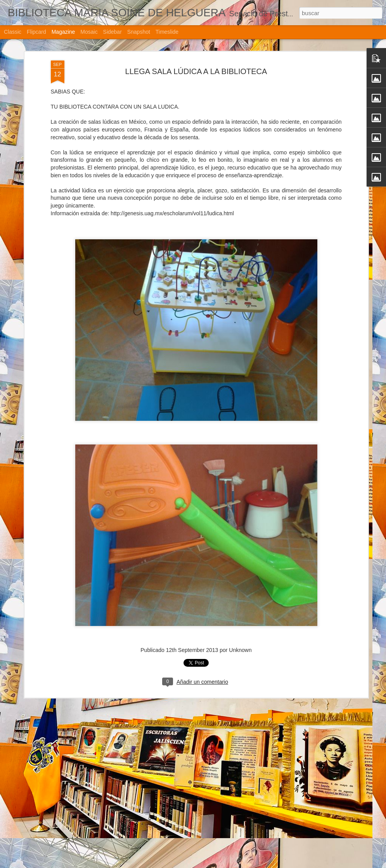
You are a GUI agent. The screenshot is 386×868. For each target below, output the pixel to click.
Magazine (63, 32)
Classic (13, 32)
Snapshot (139, 32)
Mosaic (89, 32)
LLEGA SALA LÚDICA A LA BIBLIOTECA (177, 859)
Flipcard (36, 32)
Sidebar (113, 32)
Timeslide (167, 32)
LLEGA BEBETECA (147, 771)
